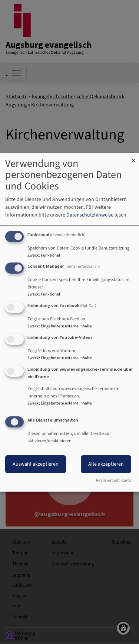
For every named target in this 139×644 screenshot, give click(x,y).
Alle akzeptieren (106, 464)
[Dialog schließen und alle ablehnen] (133, 157)
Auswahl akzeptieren (36, 464)
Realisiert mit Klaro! (113, 480)
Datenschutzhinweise (90, 215)
